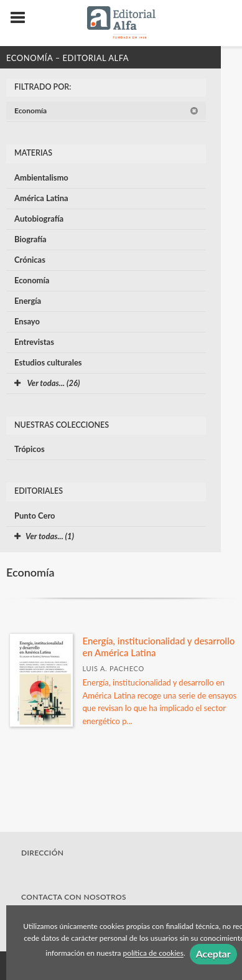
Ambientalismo (41, 177)
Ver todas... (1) (44, 536)
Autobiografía (39, 219)
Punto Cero (35, 516)
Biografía (30, 239)
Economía (106, 111)
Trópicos (30, 449)
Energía (28, 301)
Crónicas (30, 260)
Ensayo (27, 321)
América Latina (41, 198)
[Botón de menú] (22, 18)
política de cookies (153, 954)
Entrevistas (34, 342)
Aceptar (213, 954)
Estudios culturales (48, 362)
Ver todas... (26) (47, 383)
